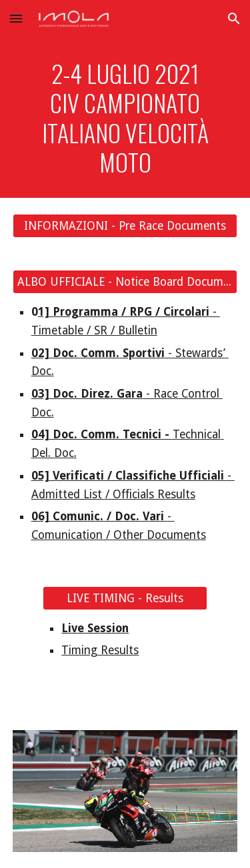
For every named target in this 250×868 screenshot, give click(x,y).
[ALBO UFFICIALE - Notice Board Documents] (125, 282)
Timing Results (100, 650)
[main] (125, 118)
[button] (16, 18)
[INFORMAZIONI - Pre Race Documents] (125, 226)
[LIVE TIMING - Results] (125, 598)
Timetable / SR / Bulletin (94, 330)
